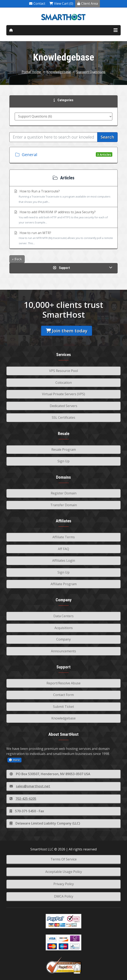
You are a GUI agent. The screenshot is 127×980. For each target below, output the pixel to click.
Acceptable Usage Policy (64, 872)
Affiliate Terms (64, 537)
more (14, 760)
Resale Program (64, 449)
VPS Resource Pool (63, 371)
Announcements (63, 651)
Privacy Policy (64, 884)
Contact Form (63, 695)
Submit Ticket (63, 707)
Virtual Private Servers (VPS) (63, 394)
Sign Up (63, 461)
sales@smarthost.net (30, 786)
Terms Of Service (64, 859)
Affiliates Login (64, 560)
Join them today (67, 331)
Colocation (64, 383)
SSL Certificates (63, 417)
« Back (17, 259)
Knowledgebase (59, 72)
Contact (37, 3)
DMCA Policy (64, 896)
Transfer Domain (64, 505)
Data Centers (63, 616)
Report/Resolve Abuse (63, 683)
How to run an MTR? (63, 238)
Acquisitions (64, 628)
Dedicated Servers (63, 406)
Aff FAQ (63, 549)
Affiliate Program (64, 584)
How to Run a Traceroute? (63, 197)
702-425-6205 (23, 799)
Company (63, 639)
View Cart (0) (61, 3)
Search (107, 137)
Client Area (88, 3)
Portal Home (31, 72)
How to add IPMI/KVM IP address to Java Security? (63, 218)
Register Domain (64, 493)
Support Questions (91, 72)
